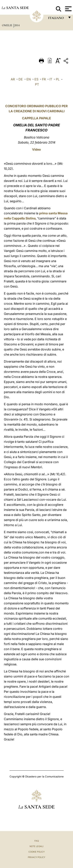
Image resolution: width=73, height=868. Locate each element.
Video (36, 149)
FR (44, 79)
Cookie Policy (36, 852)
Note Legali (36, 846)
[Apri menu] (68, 9)
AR (13, 79)
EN (29, 79)
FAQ (37, 841)
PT (37, 84)
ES (36, 79)
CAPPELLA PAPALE (36, 118)
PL (58, 79)
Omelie (7, 25)
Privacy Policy (36, 857)
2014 (17, 25)
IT (51, 79)
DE (21, 79)
